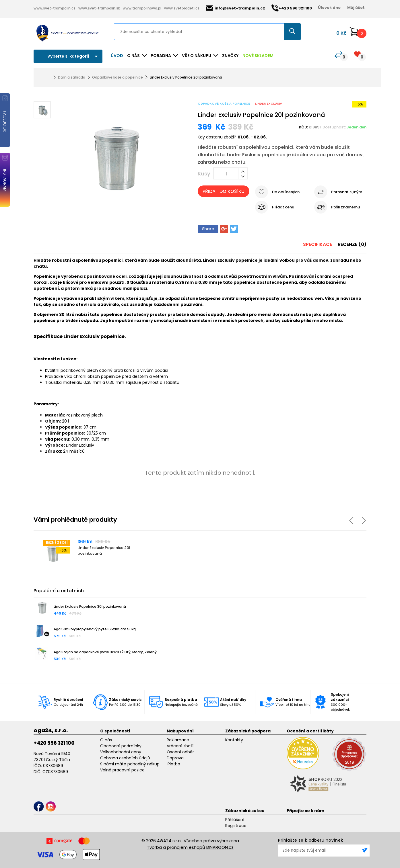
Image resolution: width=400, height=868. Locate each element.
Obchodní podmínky (121, 746)
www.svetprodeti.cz (182, 8)
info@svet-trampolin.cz (236, 8)
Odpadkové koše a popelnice (118, 77)
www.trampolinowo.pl (142, 8)
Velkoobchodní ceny (121, 752)
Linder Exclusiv (269, 103)
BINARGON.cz (220, 847)
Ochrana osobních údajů (125, 758)
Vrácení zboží (180, 746)
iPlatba (173, 764)
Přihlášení (235, 820)
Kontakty (234, 740)
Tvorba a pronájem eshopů (176, 847)
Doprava (175, 758)
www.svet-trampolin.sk (99, 8)
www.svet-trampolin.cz (55, 8)
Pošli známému (345, 207)
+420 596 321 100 (54, 743)
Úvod (117, 56)
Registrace (236, 826)
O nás (106, 740)
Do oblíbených (286, 192)
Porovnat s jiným (347, 192)
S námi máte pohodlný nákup (130, 764)
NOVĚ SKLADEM (258, 56)
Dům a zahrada (72, 77)
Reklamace (178, 740)
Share (208, 229)
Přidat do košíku (224, 191)
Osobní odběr (180, 752)
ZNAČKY (230, 56)
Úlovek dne (329, 8)
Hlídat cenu (283, 207)
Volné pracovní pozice (122, 770)
